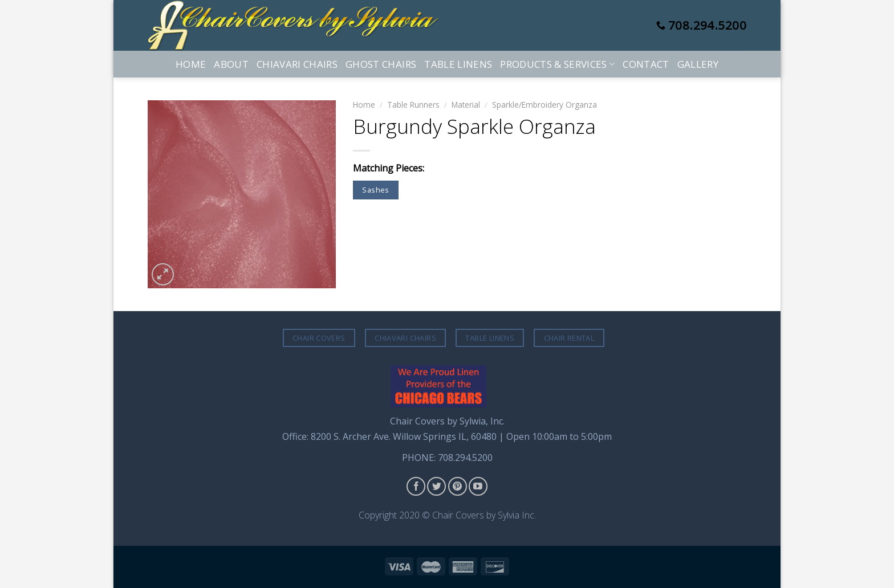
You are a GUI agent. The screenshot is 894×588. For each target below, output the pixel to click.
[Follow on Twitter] (436, 486)
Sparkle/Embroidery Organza (544, 105)
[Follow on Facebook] (416, 486)
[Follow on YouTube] (478, 486)
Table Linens (458, 64)
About (231, 64)
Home (191, 64)
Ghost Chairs (381, 64)
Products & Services (557, 64)
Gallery (698, 64)
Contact (646, 64)
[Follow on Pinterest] (458, 486)
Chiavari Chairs (297, 64)
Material (466, 105)
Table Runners (413, 105)
